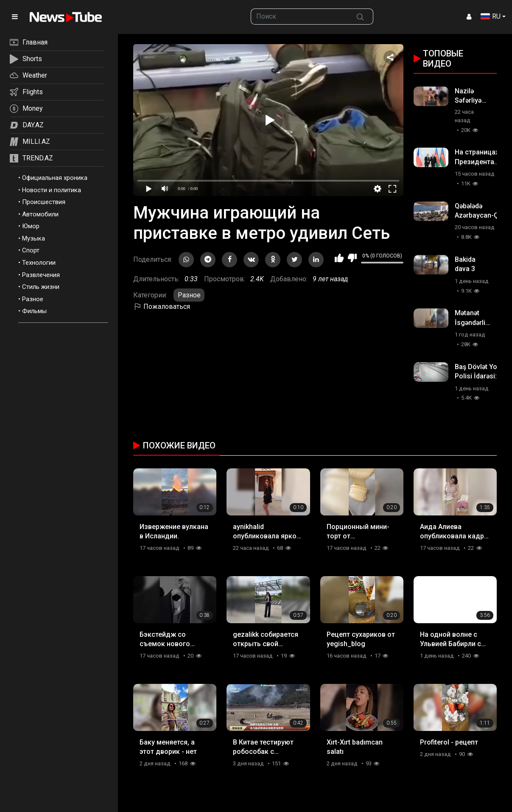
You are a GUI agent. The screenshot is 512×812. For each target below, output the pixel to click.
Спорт (31, 250)
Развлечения (41, 275)
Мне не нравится (352, 258)
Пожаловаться (162, 307)
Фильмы (34, 311)
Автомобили (40, 214)
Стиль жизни (41, 287)
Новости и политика (52, 190)
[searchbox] (299, 17)
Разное (33, 299)
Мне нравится (339, 258)
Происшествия (44, 202)
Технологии (39, 263)
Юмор (31, 226)
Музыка (34, 238)
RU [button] (491, 16)
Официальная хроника (55, 178)
